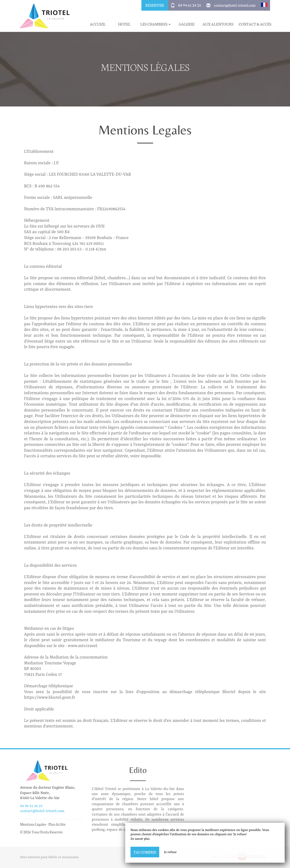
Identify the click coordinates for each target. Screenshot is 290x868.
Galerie (186, 24)
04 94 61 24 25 (190, 5)
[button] (264, 5)
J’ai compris (145, 852)
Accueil (98, 24)
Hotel (124, 24)
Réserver (155, 5)
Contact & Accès (255, 24)
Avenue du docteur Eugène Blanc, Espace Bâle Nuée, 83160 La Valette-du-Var (48, 793)
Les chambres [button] (155, 24)
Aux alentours (218, 24)
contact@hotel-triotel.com (235, 5)
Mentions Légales (33, 824)
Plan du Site (57, 824)
